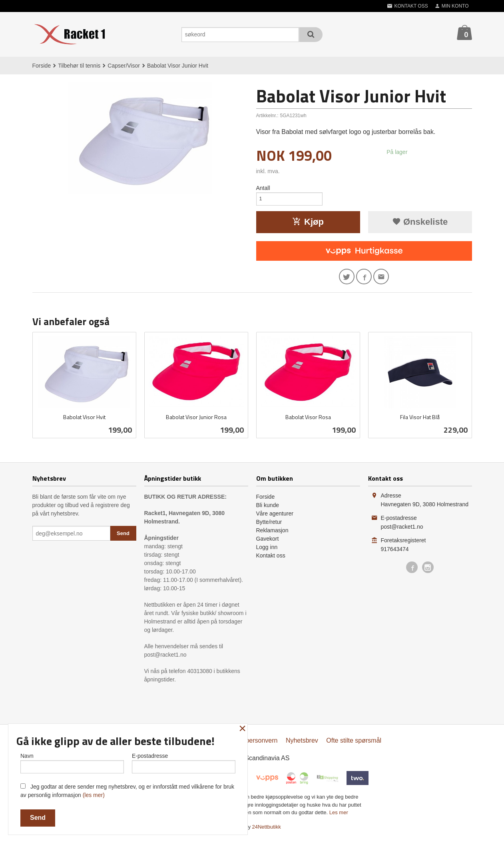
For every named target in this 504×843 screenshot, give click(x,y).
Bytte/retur (269, 526)
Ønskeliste (420, 224)
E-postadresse (184, 761)
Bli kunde (268, 509)
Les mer (339, 817)
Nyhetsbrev (302, 745)
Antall (263, 188)
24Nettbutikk (267, 831)
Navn (72, 761)
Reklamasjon (272, 535)
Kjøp (308, 224)
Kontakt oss (271, 560)
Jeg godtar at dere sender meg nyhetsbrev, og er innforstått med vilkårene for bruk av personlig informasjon (127, 791)
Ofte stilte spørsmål (354, 745)
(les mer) (94, 795)
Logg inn (267, 551)
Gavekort (268, 543)
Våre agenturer (275, 518)
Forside (42, 66)
